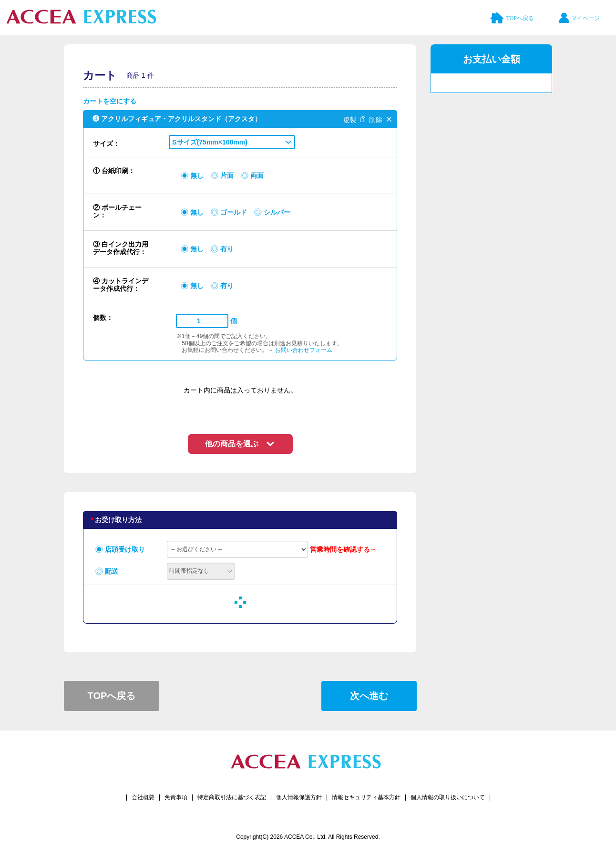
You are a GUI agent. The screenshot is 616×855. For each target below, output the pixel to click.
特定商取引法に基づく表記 (232, 797)
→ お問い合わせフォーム (300, 350)
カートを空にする (110, 101)
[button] (232, 142)
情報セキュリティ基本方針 (366, 797)
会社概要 (143, 797)
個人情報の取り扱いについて (448, 797)
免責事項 (176, 797)
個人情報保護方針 (299, 797)
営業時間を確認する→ (343, 549)
